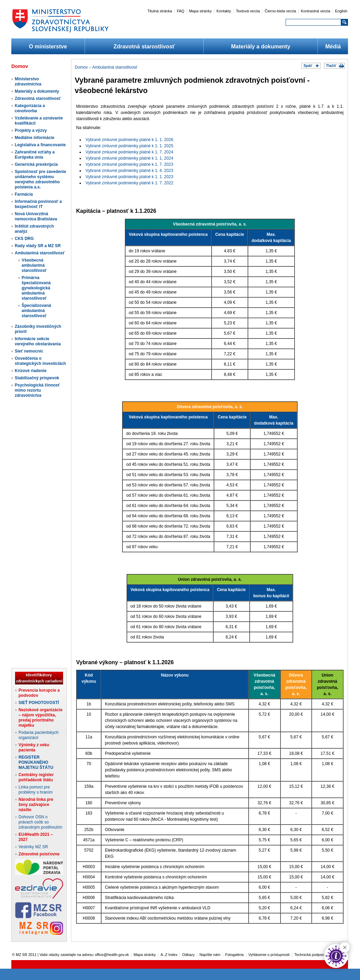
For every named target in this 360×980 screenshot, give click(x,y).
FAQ (181, 11)
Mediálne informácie (34, 138)
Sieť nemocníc (29, 351)
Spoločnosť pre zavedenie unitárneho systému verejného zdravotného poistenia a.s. (40, 179)
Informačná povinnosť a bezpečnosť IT (38, 204)
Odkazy (188, 955)
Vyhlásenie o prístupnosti (269, 955)
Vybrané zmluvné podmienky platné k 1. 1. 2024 (130, 158)
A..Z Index (169, 955)
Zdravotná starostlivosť (144, 47)
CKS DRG (24, 239)
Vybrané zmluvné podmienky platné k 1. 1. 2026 (130, 140)
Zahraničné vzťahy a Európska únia (35, 155)
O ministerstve (48, 47)
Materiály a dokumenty (261, 47)
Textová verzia (248, 11)
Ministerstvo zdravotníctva (28, 82)
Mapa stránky (200, 11)
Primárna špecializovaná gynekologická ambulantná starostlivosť (36, 288)
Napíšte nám (210, 955)
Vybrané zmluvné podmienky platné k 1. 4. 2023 (130, 171)
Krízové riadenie (31, 371)
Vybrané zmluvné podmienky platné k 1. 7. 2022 (130, 183)
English (341, 11)
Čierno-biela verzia (280, 11)
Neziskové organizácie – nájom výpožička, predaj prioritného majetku (40, 718)
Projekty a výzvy (31, 130)
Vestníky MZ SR (33, 847)
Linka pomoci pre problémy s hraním (35, 790)
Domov (81, 67)
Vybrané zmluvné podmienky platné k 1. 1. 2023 (130, 177)
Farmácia (24, 194)
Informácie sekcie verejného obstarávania (38, 341)
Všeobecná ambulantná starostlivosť (34, 265)
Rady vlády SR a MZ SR (38, 246)
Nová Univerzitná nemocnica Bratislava (36, 216)
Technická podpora (310, 955)
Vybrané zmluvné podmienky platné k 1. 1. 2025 (130, 146)
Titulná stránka (160, 11)
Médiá (333, 47)
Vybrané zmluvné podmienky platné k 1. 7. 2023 (130, 164)
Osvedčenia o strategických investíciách (40, 361)
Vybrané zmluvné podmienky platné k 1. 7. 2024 (130, 152)
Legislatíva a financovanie (40, 145)
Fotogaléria (235, 955)
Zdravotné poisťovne (39, 854)
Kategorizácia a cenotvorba (30, 108)
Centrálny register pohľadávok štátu (36, 777)
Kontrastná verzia (316, 11)
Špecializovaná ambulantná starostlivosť (36, 311)
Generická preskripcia (36, 164)
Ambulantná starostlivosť (40, 253)
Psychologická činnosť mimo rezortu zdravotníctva (37, 390)
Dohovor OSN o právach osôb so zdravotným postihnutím (40, 822)
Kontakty (224, 11)
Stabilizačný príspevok (37, 378)
